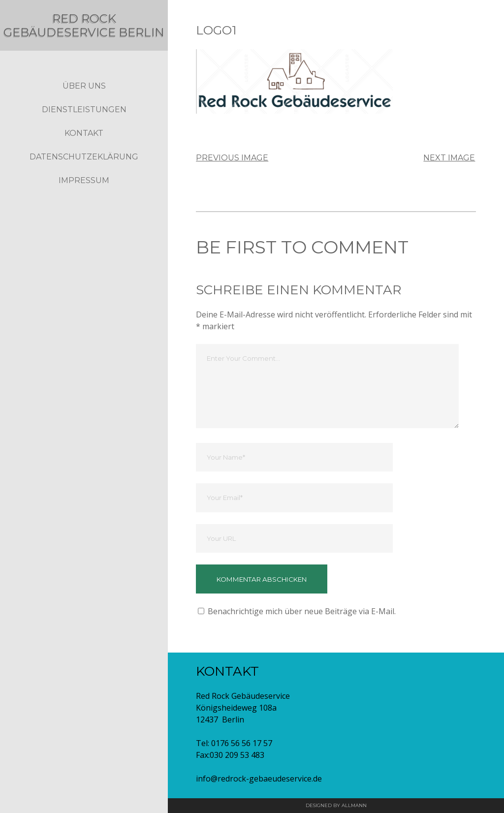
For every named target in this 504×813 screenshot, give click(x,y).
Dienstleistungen (84, 123)
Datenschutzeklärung (84, 171)
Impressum (84, 194)
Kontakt (84, 147)
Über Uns (84, 100)
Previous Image (232, 158)
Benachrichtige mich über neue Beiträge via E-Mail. (302, 611)
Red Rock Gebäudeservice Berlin (84, 32)
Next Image (449, 158)
